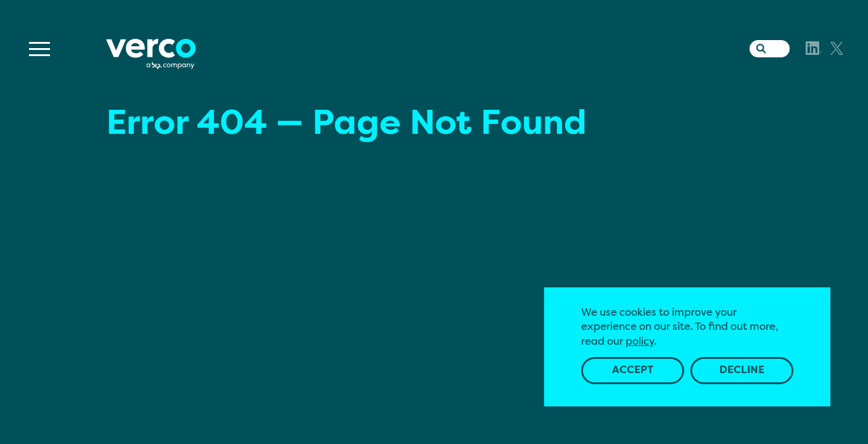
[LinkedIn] (814, 48)
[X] (837, 48)
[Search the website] (758, 46)
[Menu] (39, 49)
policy (640, 342)
